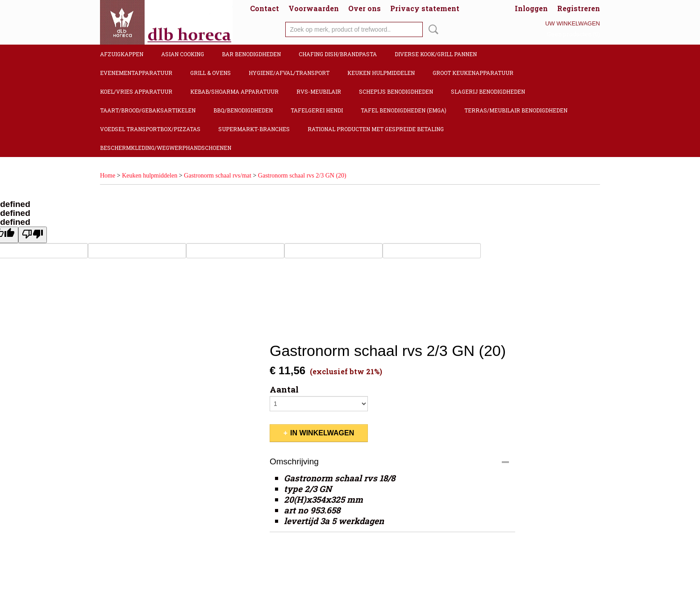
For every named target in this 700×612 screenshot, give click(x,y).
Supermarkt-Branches (254, 129)
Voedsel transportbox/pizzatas (150, 129)
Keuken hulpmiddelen (381, 73)
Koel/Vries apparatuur (136, 91)
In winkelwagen (322, 433)
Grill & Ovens (210, 73)
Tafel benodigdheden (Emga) (404, 110)
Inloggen (531, 8)
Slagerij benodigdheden (488, 91)
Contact (265, 8)
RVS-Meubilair (319, 91)
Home (108, 176)
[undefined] (33, 235)
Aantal (284, 389)
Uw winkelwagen (573, 23)
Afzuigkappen (122, 54)
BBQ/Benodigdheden (243, 110)
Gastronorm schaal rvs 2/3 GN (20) (302, 176)
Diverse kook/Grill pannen (436, 54)
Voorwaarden (314, 8)
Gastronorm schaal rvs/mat (218, 176)
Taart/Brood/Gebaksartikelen (148, 110)
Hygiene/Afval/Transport (289, 73)
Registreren (579, 8)
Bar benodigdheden (251, 54)
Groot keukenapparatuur (473, 73)
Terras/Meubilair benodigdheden (516, 110)
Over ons (365, 8)
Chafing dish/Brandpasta (338, 54)
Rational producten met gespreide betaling (376, 129)
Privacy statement (425, 8)
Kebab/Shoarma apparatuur (234, 91)
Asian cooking (183, 54)
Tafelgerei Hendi (317, 110)
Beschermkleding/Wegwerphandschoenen (166, 148)
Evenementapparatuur (136, 73)
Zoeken (432, 29)
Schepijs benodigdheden (396, 91)
